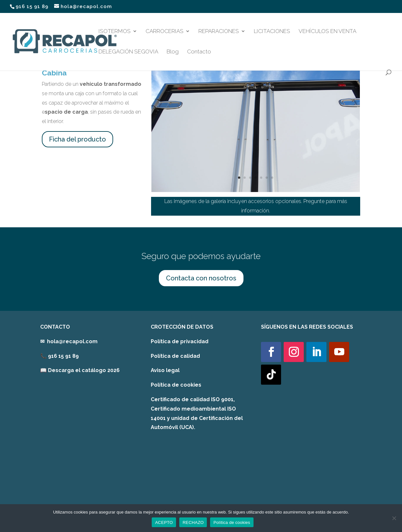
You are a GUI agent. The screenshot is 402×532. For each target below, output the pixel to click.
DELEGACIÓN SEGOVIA (128, 52)
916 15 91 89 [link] (63, 356)
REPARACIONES (219, 32)
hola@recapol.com (72, 341)
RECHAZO (193, 522)
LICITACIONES (272, 32)
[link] (80, 370)
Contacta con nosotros (201, 278)
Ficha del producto (77, 139)
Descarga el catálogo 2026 (84, 370)
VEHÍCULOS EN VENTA (327, 32)
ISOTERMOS (115, 32)
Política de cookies (176, 385)
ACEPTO (164, 522)
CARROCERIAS (165, 32)
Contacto (199, 52)
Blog (173, 52)
